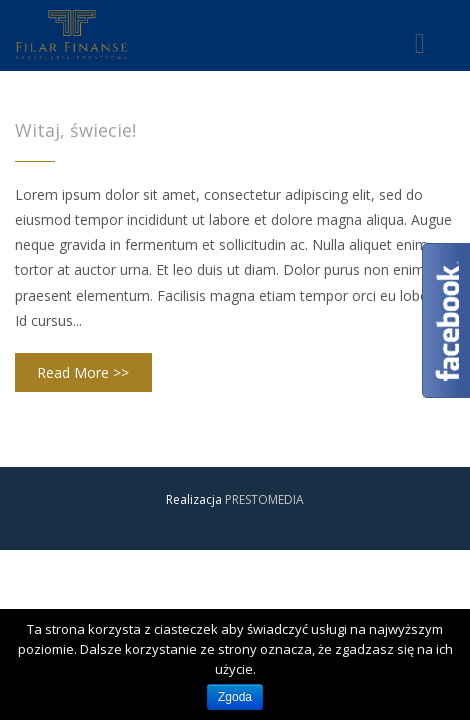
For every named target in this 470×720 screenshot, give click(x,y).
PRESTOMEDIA (264, 499)
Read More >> (83, 372)
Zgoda (235, 697)
